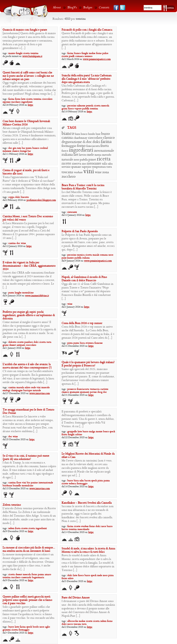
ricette (65, 56)
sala (104, 164)
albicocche (73, 621)
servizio (66, 167)
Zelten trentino (12, 505)
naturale (67, 160)
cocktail (44, 148)
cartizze (104, 389)
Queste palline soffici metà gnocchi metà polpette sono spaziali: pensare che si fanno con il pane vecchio (27, 600)
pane (64, 258)
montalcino (28, 293)
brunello (17, 486)
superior (86, 167)
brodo (92, 134)
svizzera (90, 343)
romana (104, 255)
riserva (77, 164)
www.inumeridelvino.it (37, 296)
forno (99, 53)
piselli (72, 56)
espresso (7, 102)
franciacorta (93, 146)
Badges (88, 7)
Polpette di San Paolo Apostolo (80, 231)
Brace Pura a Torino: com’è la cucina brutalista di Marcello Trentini (83, 187)
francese (98, 343)
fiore (19, 483)
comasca (79, 56)
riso (84, 164)
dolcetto (12, 342)
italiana (67, 155)
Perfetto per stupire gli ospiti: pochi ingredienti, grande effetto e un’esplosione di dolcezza (29, 315)
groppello (72, 432)
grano (6, 345)
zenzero (88, 56)
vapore (78, 109)
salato (27, 388)
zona (106, 172)
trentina (34, 53)
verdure (78, 172)
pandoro (29, 342)
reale (33, 388)
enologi (6, 391)
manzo (12, 53)
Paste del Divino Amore (76, 598)
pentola (90, 106)
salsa (110, 164)
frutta (105, 146)
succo (70, 624)
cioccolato (47, 99)
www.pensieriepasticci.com (97, 59)
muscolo (45, 388)
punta (29, 148)
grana (64, 109)
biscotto (25, 197)
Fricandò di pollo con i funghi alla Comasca (87, 30)
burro (106, 134)
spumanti (85, 392)
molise (92, 53)
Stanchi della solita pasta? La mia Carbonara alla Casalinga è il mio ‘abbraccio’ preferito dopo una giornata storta (86, 79)
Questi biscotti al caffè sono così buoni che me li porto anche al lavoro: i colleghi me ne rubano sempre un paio (28, 76)
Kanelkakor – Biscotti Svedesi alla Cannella (87, 503)
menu (98, 155)
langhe (18, 293)
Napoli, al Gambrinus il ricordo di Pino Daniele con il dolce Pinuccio (84, 279)
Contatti (104, 7)
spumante (74, 392)
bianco (77, 53)
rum (19, 148)
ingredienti (27, 102)
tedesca (72, 484)
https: (31, 105)
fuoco (71, 109)
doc (10, 148)
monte (99, 432)
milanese (7, 151)
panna (107, 481)
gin (14, 148)
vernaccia (95, 389)
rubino (79, 435)
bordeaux (7, 486)
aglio (47, 627)
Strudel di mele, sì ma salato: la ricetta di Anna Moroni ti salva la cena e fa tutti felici (88, 550)
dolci (96, 142)
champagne (17, 391)
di (84, 142)
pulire (105, 53)
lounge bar (25, 151)
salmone (81, 106)
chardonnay (80, 138)
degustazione (72, 142)
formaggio (69, 146)
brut (98, 134)
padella (86, 109)
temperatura (99, 167)
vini (89, 172)
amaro (48, 575)
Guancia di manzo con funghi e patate (25, 30)
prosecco (72, 389)
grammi (7, 630)
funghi (19, 53)
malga (92, 432)
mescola (105, 106)
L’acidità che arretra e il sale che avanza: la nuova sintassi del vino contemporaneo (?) (27, 366)
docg (100, 392)
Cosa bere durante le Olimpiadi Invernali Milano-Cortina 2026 (26, 123)
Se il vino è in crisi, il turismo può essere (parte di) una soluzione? (26, 458)
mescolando (83, 529)
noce (111, 255)
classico (16, 151)
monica (81, 255)
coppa (11, 197)
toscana (67, 172)
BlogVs (72, 7)
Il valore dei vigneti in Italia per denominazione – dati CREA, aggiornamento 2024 (29, 266)
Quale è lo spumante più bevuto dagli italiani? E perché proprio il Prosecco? (88, 364)
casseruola (26, 578)
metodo (107, 155)
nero (76, 160)
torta (109, 167)
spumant (76, 167)
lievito (83, 155)
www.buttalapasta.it (32, 56)
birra (77, 134)
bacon (87, 481)
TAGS (72, 128)
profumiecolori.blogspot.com (41, 200)
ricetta (26, 53)
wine (98, 172)
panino (34, 483)
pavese (93, 392)
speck (112, 432)
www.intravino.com (40, 393)
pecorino (72, 106)
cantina (67, 138)
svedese (85, 526)
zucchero (16, 102)
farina (70, 53)
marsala (20, 388)
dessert (13, 345)
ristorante (94, 164)
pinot (92, 160)
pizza (70, 343)
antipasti (21, 345)
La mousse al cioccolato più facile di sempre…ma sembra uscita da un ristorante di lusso (29, 549)
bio (28, 483)
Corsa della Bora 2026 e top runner (82, 323)
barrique (28, 391)
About (57, 7)
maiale (96, 255)
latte (23, 99)
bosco (84, 134)
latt (76, 155)
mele (91, 155)
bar (23, 148)
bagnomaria (38, 578)
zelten (11, 528)
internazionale (104, 151)
